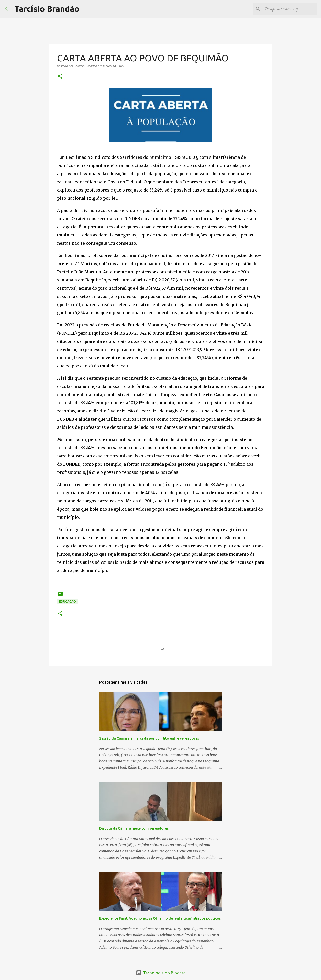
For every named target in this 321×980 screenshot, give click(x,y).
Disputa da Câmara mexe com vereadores (134, 828)
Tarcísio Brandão (47, 9)
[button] (60, 77)
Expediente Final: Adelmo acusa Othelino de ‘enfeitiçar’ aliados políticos (160, 918)
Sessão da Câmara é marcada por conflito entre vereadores (149, 738)
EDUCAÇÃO (68, 601)
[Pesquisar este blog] (290, 9)
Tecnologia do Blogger (160, 973)
